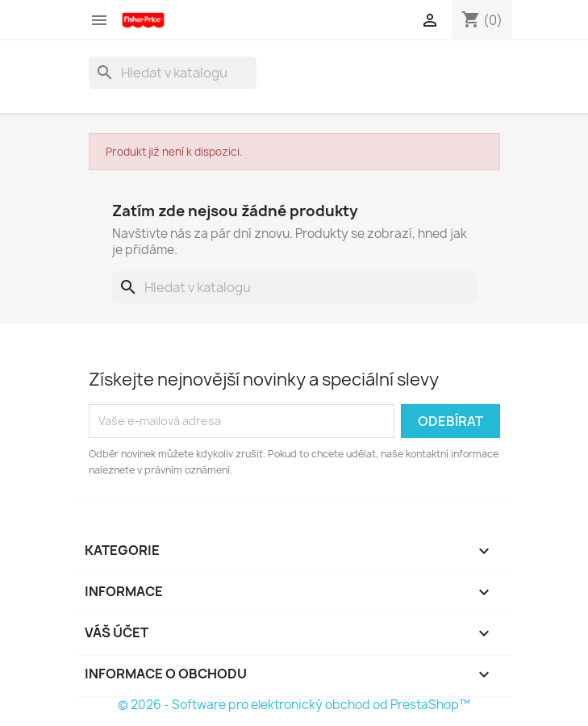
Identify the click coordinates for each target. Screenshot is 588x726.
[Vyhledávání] (173, 73)
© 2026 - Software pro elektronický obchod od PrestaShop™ (294, 705)
